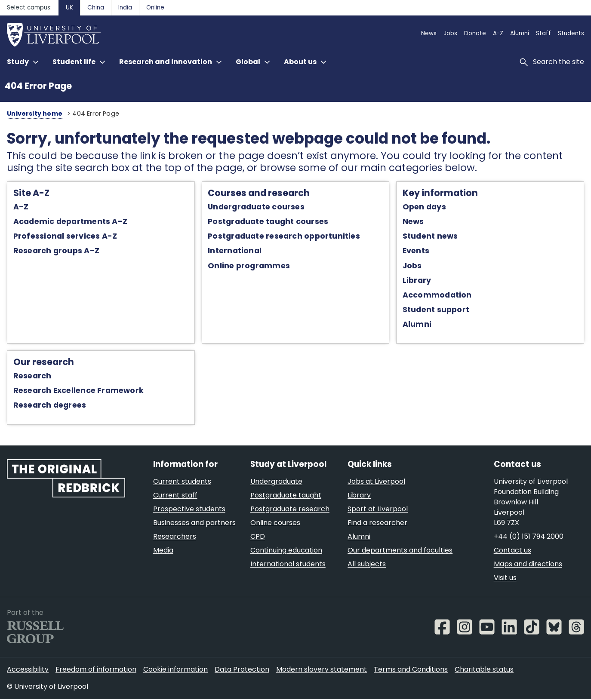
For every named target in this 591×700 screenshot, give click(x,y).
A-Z (18, 208)
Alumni (418, 325)
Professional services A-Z (62, 237)
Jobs (413, 266)
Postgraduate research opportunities (283, 237)
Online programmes (248, 266)
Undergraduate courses (255, 208)
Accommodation (438, 295)
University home (32, 114)
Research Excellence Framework (75, 391)
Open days (425, 208)
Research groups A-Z (53, 252)
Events (417, 252)
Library (418, 281)
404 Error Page (38, 86)
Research (29, 377)
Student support (437, 310)
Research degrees (47, 406)
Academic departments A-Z (67, 222)
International (234, 252)
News (414, 222)
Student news (431, 237)
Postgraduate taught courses (267, 222)
